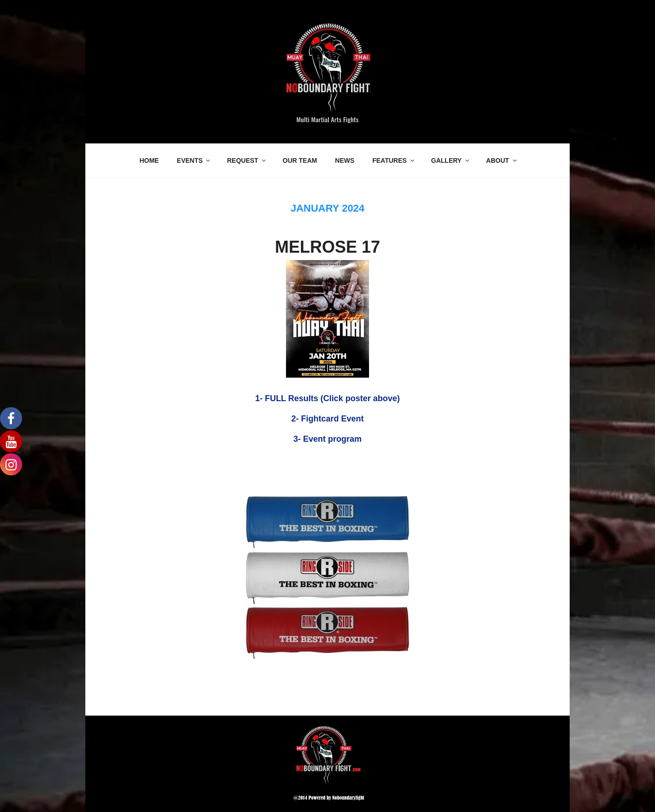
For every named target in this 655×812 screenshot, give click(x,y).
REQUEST (247, 160)
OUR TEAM (300, 160)
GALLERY (451, 160)
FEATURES (394, 160)
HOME (149, 160)
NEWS (345, 160)
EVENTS (194, 160)
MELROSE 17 (327, 247)
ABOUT (502, 160)
